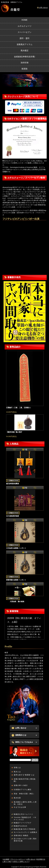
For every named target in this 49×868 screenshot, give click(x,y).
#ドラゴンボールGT (16, 205)
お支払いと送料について (21, 862)
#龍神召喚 (6, 203)
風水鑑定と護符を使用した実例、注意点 (25, 803)
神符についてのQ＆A (24, 742)
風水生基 (17, 798)
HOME (25, 20)
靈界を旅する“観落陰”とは (24, 775)
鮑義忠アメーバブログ (23, 823)
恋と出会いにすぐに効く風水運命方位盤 (25, 840)
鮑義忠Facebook (20, 826)
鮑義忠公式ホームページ (23, 814)
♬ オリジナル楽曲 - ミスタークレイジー (17, 207)
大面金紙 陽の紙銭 (15, 601)
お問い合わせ (43, 8)
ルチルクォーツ (25, 26)
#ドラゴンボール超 (30, 205)
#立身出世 (35, 200)
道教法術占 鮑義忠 (21, 835)
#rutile (24, 200)
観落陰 (25, 69)
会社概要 (6, 859)
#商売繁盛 (43, 200)
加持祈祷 (25, 63)
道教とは (17, 768)
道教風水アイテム (25, 44)
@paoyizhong (7, 187)
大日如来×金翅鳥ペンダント (16, 548)
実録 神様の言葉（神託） (24, 794)
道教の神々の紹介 (21, 785)
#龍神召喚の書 (15, 203)
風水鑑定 (25, 51)
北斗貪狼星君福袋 (13, 516)
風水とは (17, 772)
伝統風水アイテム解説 (23, 790)
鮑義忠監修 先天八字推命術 (25, 829)
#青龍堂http (41, 205)
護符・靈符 (25, 38)
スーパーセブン (25, 32)
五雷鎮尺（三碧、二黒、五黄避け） (19, 408)
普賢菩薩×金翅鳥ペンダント (16, 580)
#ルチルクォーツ (14, 200)
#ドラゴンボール (32, 203)
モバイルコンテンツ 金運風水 (25, 832)
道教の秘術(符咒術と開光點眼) (25, 780)
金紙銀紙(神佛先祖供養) (24, 57)
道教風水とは (21, 735)
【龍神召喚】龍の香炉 (14, 432)
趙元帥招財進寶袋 (13, 484)
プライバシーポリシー (18, 859)
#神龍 (23, 203)
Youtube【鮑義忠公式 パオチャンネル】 (25, 818)
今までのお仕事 (20, 807)
